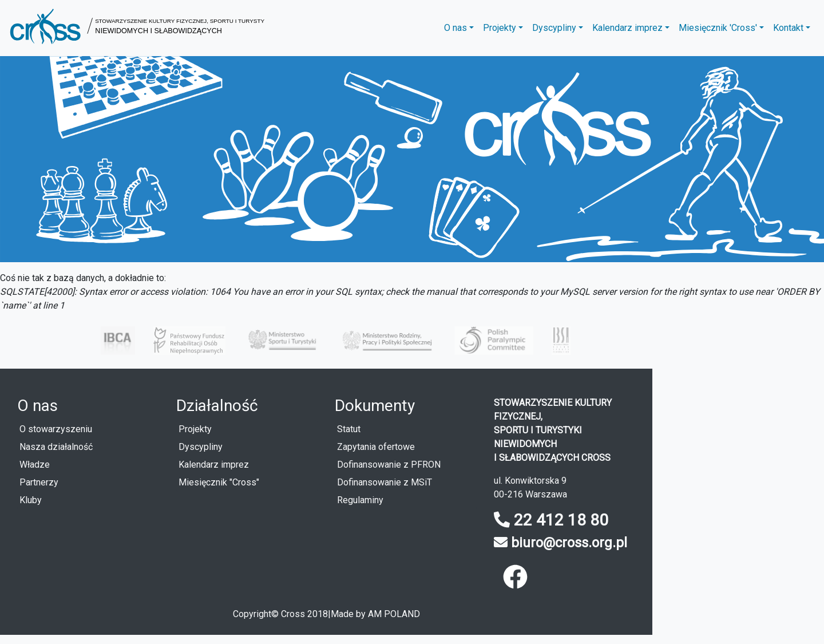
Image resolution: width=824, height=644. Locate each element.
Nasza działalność (56, 447)
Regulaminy (360, 500)
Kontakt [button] (788, 28)
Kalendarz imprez (214, 465)
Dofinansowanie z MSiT (385, 482)
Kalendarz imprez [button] (627, 28)
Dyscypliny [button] (554, 28)
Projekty (195, 429)
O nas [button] (455, 28)
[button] (137, 28)
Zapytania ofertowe (376, 447)
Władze (35, 465)
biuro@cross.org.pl (569, 543)
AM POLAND (394, 614)
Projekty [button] (500, 28)
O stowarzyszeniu (56, 429)
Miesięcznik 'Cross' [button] (718, 28)
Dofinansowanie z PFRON (389, 465)
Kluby (31, 500)
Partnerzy (39, 482)
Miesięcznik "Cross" (219, 482)
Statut (349, 429)
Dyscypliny (201, 447)
